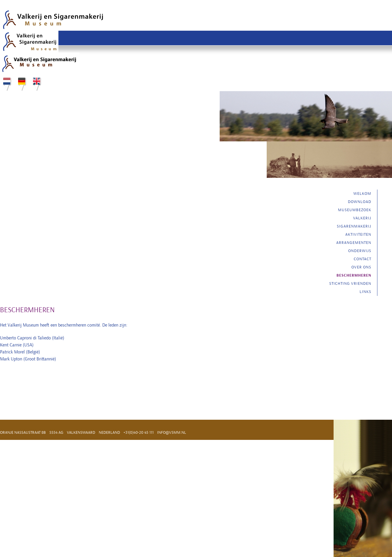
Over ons (361, 267)
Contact (362, 259)
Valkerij (362, 218)
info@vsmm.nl (172, 432)
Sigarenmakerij (354, 226)
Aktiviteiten (358, 234)
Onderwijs (360, 251)
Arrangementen (354, 243)
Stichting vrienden (350, 283)
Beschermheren (354, 275)
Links (365, 292)
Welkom (362, 194)
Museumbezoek (355, 210)
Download (360, 202)
